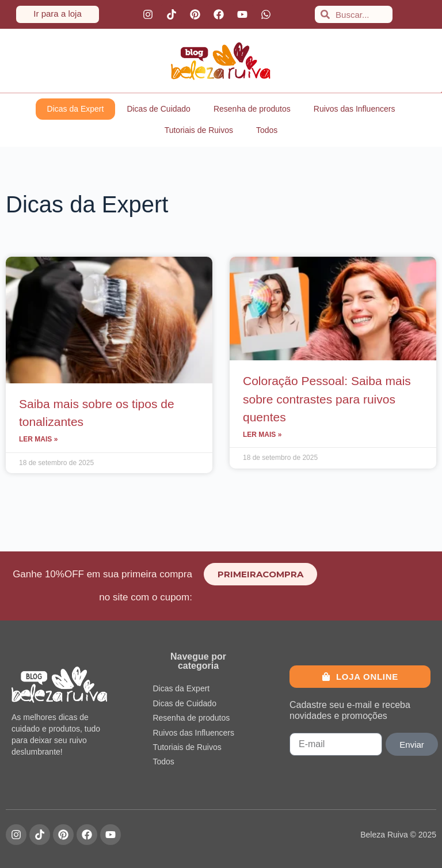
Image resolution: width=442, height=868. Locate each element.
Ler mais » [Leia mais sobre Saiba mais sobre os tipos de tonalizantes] (38, 439)
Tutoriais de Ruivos (199, 130)
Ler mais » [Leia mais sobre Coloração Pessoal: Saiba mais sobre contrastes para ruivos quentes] (262, 435)
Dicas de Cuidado (159, 109)
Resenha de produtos (252, 109)
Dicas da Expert (76, 109)
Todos (267, 130)
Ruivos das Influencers (355, 109)
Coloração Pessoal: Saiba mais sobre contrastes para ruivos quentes (327, 399)
